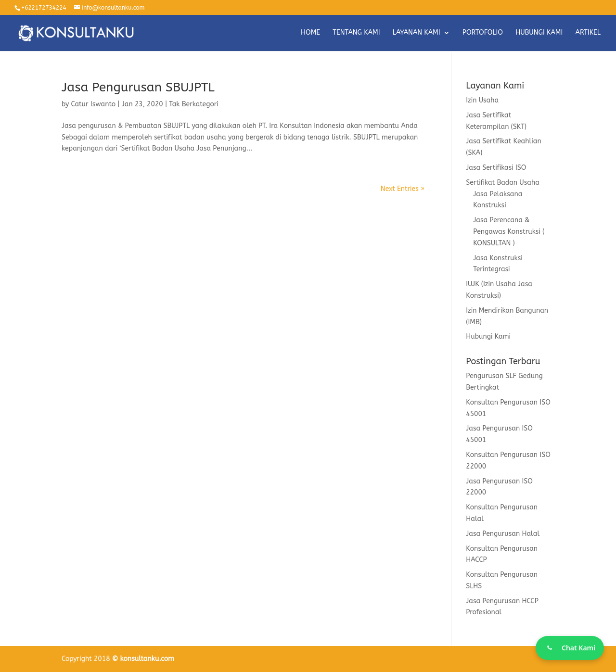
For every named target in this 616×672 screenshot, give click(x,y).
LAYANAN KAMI (417, 33)
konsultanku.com (147, 659)
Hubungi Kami (488, 336)
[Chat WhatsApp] (570, 648)
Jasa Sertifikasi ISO (496, 168)
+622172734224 (44, 8)
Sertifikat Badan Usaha (503, 183)
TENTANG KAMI (356, 33)
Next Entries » (403, 189)
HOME (310, 33)
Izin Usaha (482, 100)
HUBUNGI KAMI (539, 33)
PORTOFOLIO (483, 33)
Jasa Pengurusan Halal (503, 534)
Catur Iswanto (94, 104)
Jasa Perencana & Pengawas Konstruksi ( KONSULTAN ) (509, 232)
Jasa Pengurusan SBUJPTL (138, 87)
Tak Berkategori (194, 104)
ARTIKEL (588, 33)
